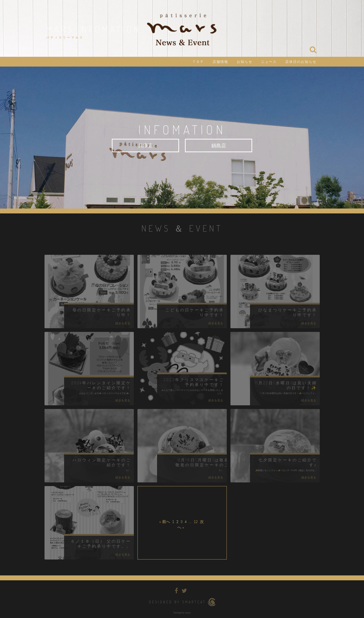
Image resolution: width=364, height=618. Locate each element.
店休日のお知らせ (301, 62)
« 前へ (165, 522)
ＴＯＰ (198, 62)
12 (196, 522)
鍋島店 (219, 145)
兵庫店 (146, 145)
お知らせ (245, 62)
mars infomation (93, 29)
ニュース (269, 62)
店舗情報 (220, 62)
